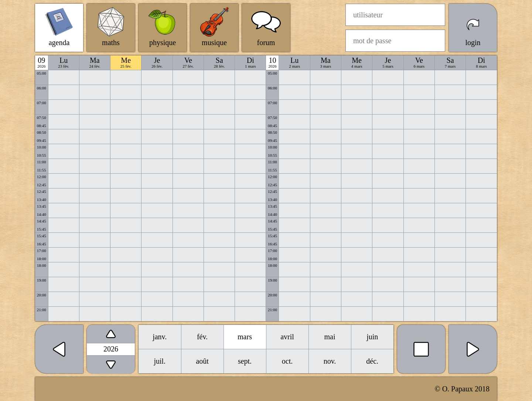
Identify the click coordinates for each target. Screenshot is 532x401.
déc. (372, 361)
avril (287, 337)
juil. (160, 361)
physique (163, 43)
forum (266, 43)
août (202, 361)
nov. (330, 361)
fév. (202, 337)
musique (214, 43)
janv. (160, 337)
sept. (245, 361)
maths (111, 43)
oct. (287, 361)
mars (245, 337)
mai (330, 337)
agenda (59, 43)
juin (372, 337)
